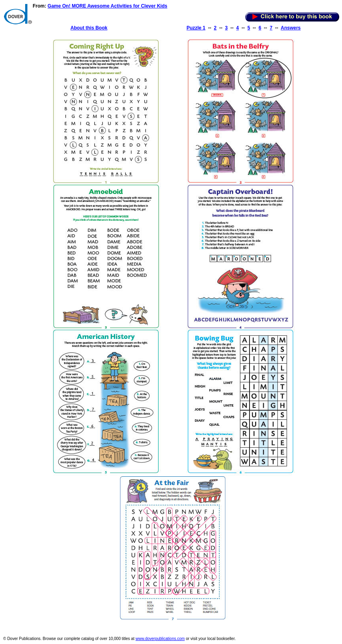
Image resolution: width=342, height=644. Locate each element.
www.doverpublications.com (160, 639)
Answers (291, 28)
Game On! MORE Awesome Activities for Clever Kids (107, 6)
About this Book (89, 28)
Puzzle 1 (196, 28)
